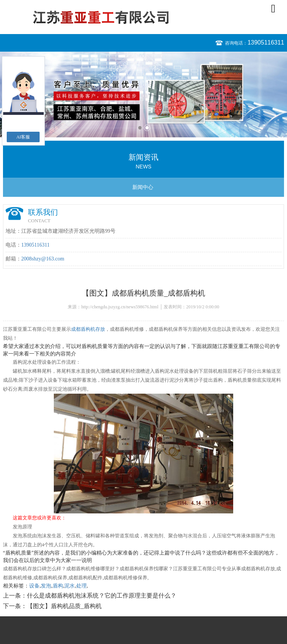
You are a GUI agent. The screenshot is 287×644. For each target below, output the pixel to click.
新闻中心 (143, 187)
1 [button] (140, 128)
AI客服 (23, 137)
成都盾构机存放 (88, 329)
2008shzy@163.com (43, 259)
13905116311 (266, 42)
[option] (143, 94)
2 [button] (147, 128)
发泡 (46, 586)
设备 (34, 586)
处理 (81, 586)
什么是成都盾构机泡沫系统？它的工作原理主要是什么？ (102, 596)
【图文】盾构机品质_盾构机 (64, 606)
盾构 (58, 586)
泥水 (70, 586)
